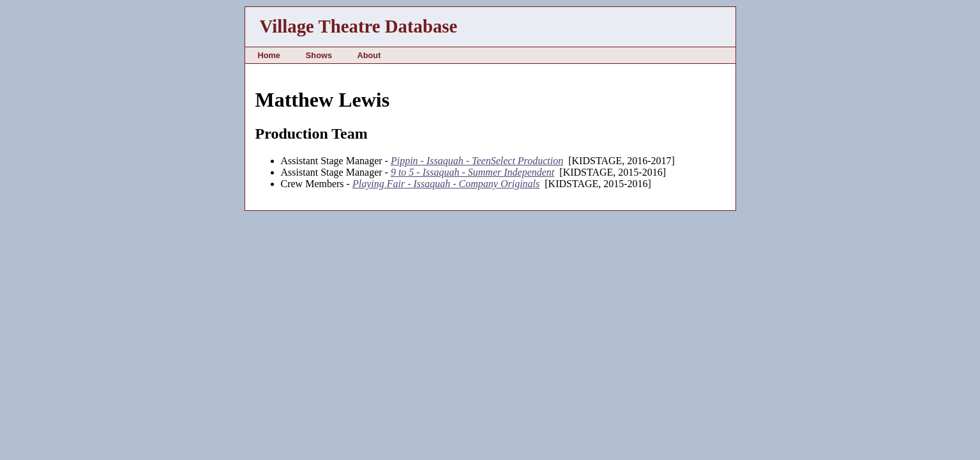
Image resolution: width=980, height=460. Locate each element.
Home (269, 55)
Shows (319, 55)
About (369, 55)
